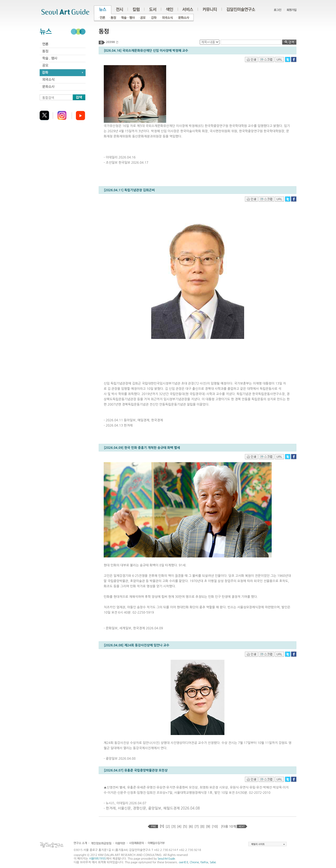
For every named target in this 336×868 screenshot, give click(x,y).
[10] (215, 827)
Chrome (194, 862)
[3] (174, 827)
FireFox (204, 862)
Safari (213, 862)
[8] (202, 827)
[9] (208, 827)
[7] (197, 827)
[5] (185, 827)
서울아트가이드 (98, 859)
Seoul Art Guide (166, 859)
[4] (179, 827)
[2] (168, 827)
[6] (191, 827)
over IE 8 (183, 862)
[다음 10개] (229, 827)
